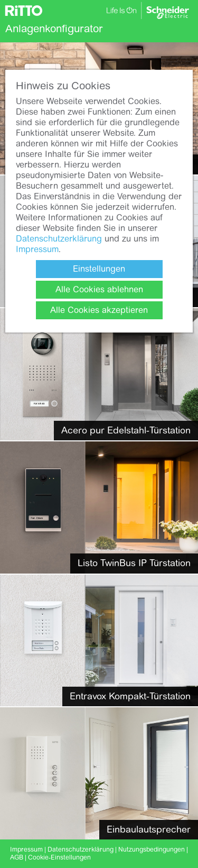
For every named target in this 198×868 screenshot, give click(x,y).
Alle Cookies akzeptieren (99, 310)
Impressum (37, 249)
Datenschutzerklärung (59, 239)
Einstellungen (99, 269)
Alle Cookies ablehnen (99, 289)
